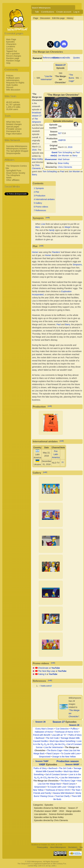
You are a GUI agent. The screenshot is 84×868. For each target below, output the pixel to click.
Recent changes (14, 56)
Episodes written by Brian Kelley (49, 817)
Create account (64, 12)
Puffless (74, 729)
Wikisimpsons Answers (17, 149)
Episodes (10, 42)
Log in (76, 12)
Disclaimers (73, 847)
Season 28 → (76, 725)
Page (36, 18)
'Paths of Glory (75, 735)
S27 (60, 133)
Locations (11, 46)
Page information (14, 134)
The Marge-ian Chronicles (46, 781)
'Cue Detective (62, 729)
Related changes (14, 124)
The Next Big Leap (46, 671)
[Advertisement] (16, 240)
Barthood (40, 738)
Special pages (13, 127)
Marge (68, 227)
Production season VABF (46, 811)
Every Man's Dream (44, 729)
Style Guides (12, 85)
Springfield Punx (14, 171)
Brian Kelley (63, 163)
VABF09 (62, 140)
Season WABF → (74, 764)
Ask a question (13, 54)
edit (48, 218)
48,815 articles (13, 102)
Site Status (80, 849)
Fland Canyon (53, 754)
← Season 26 (39, 722)
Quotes (76, 58)
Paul (78, 152)
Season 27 (61, 65)
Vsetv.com (45, 686)
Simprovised (45, 757)
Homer (35, 252)
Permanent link (13, 131)
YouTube (56, 668)
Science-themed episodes (61, 814)
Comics (10, 49)
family (52, 230)
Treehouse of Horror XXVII (57, 790)
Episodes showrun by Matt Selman (50, 808)
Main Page (11, 39)
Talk (37, 12)
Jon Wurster (63, 156)
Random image (13, 61)
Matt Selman (64, 159)
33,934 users (12, 109)
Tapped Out (11, 51)
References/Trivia (51, 58)
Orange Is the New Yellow (64, 757)
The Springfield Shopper (17, 151)
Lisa (43, 224)
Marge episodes (73, 811)
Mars (38, 227)
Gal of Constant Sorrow (56, 774)
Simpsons (77, 265)
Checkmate (43, 668)
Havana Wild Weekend (63, 793)
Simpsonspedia (13, 153)
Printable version (14, 129)
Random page (13, 58)
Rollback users (13, 78)
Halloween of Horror (44, 732)
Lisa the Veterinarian (54, 747)
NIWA (9, 178)
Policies (10, 76)
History (70, 18)
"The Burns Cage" (71, 78)
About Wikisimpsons (58, 847)
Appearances (58, 58)
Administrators (13, 80)
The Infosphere (13, 175)
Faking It (42, 674)
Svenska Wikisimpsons (17, 146)
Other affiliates (13, 180)
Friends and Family (42, 793)
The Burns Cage (55, 750)
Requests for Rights (15, 83)
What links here (13, 122)
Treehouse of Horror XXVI (67, 732)
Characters (11, 44)
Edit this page (58, 18)
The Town (76, 790)
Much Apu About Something (62, 741)
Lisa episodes (40, 814)
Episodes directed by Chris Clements (51, 820)
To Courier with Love (70, 754)
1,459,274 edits (13, 107)
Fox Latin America (56, 454)
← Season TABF (41, 761)
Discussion (45, 18)
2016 (70, 147)
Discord (10, 87)
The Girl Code (52, 738)
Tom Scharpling (65, 152)
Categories (38, 805)
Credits (67, 58)
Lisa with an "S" (59, 735)
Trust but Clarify (62, 796)
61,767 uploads (13, 105)
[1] (63, 462)
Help (8, 63)
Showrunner (51, 159)
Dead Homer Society (16, 173)
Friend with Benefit (42, 735)
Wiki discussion (13, 90)
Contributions (48, 12)
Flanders (56, 252)
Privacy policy (42, 847)
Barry (75, 156)
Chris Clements (65, 167)
